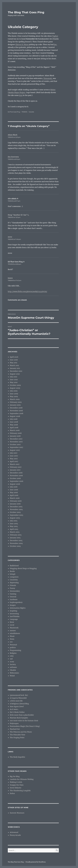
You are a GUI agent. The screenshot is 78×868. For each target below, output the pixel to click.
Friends (13, 585)
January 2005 (15, 538)
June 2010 (14, 380)
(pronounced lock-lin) (19, 695)
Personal (13, 645)
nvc (11, 642)
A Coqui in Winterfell (18, 698)
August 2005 (15, 518)
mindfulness (15, 633)
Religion (13, 653)
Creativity (14, 580)
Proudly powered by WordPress (36, 862)
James (10, 278)
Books (12, 571)
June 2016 (14, 360)
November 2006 (16, 476)
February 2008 (16, 433)
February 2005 (16, 535)
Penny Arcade (15, 835)
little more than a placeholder (22, 715)
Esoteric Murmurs (17, 813)
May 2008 (14, 425)
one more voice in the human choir (24, 721)
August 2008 (15, 416)
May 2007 (14, 459)
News (12, 639)
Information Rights (18, 608)
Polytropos (14, 723)
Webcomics (14, 673)
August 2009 (15, 388)
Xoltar (12, 793)
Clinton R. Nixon (22, 44)
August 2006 (15, 484)
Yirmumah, (48, 78)
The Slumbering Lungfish (20, 791)
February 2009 (16, 402)
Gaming (13, 594)
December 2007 (16, 439)
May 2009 (14, 396)
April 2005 (14, 529)
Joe (55, 44)
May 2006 (14, 492)
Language (14, 619)
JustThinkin (15, 616)
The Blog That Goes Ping (26, 12)
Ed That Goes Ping (14, 112)
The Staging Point (17, 738)
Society (13, 664)
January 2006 (15, 504)
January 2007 (15, 470)
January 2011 (15, 368)
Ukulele (31, 112)
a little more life (16, 701)
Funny (12, 588)
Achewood (14, 832)
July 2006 (14, 487)
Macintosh (14, 628)
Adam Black (13, 135)
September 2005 (17, 515)
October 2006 (15, 478)
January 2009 (15, 405)
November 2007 (16, 442)
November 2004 (16, 543)
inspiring (14, 611)
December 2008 (16, 408)
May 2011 (14, 363)
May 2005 (14, 526)
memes (13, 631)
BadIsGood (14, 566)
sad (11, 659)
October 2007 (15, 444)
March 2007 (15, 464)
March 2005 (15, 532)
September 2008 (17, 413)
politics (13, 647)
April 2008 (14, 428)
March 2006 (15, 498)
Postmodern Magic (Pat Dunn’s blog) (25, 726)
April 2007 (14, 461)
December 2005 (16, 507)
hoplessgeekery (16, 602)
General (13, 597)
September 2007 (16, 447)
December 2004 (16, 540)
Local (12, 625)
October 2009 (15, 385)
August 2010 (15, 374)
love (21, 95)
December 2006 (16, 473)
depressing (14, 583)
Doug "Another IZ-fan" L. (18, 215)
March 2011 (14, 365)
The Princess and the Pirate (21, 732)
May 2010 (14, 382)
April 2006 (14, 495)
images (13, 605)
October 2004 (15, 546)
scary (12, 662)
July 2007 (14, 453)
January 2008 (15, 436)
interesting (14, 614)
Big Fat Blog (15, 776)
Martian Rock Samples (19, 718)
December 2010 (16, 371)
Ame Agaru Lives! (17, 706)
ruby (12, 656)
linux (12, 622)
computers (14, 577)
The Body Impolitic (18, 757)
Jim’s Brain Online (17, 712)
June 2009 (14, 394)
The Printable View (17, 735)
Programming (15, 650)
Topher (55, 36)
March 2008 (15, 430)
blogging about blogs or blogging (23, 568)
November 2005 (16, 509)
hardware (14, 599)
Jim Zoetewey (13, 157)
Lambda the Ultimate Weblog (22, 779)
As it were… (14, 709)
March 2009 (15, 399)
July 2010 (13, 377)
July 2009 (14, 391)
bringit (13, 574)
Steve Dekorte (16, 788)
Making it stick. (16, 782)
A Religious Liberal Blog (19, 704)
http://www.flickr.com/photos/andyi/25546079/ (27, 291)
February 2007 (16, 467)
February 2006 (16, 501)
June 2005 (14, 524)
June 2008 (14, 422)
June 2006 (14, 490)
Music (12, 636)
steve (10, 237)
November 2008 (16, 411)
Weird (12, 676)
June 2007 (14, 456)
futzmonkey (15, 591)
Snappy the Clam (17, 785)
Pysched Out (15, 729)
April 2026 (14, 357)
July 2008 (14, 419)
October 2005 (15, 512)
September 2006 (17, 481)
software (13, 667)
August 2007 (15, 450)
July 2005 (14, 521)
